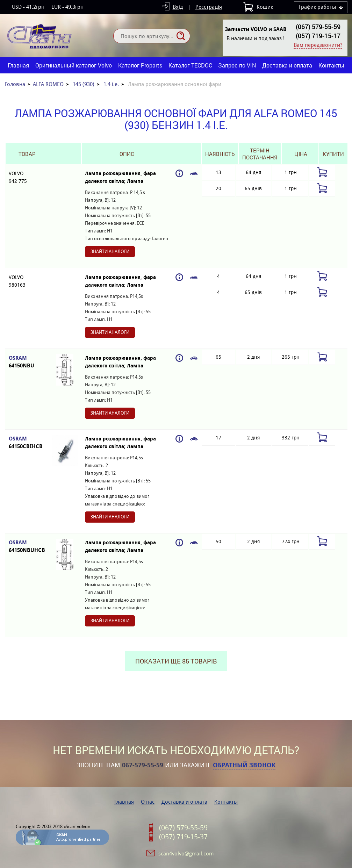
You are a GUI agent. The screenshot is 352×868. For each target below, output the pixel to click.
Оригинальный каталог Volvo (74, 65)
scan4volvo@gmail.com (186, 853)
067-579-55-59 (143, 765)
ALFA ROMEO (48, 84)
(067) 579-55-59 (318, 27)
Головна (15, 84)
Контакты (331, 65)
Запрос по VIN (237, 65)
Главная (18, 65)
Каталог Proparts (140, 65)
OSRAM (27, 362)
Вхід (178, 7)
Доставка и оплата (287, 65)
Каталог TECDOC (190, 65)
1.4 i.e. (111, 84)
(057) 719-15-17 (318, 36)
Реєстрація (209, 7)
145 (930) (84, 84)
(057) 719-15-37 (183, 837)
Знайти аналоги (110, 252)
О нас (148, 802)
